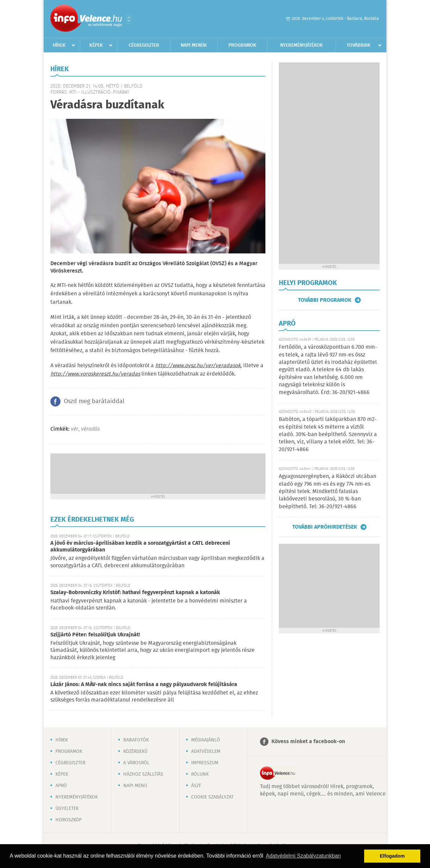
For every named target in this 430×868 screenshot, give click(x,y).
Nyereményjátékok (302, 45)
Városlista (129, 19)
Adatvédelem (206, 752)
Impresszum (205, 763)
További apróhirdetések (325, 527)
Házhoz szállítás (143, 774)
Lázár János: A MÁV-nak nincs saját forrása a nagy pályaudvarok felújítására (144, 685)
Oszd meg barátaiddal (94, 401)
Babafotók (136, 740)
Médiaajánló (206, 740)
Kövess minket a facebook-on (308, 742)
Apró (61, 786)
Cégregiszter (144, 45)
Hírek (59, 45)
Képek (96, 45)
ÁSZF (196, 786)
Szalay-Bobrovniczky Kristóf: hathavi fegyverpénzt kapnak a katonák (135, 593)
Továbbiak (359, 45)
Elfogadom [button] (392, 856)
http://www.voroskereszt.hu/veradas (95, 374)
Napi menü (135, 786)
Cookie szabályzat (212, 797)
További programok (325, 300)
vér (75, 429)
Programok (242, 45)
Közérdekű (135, 752)
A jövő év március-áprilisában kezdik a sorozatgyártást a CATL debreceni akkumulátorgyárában (140, 547)
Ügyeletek (67, 809)
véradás (90, 429)
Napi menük (194, 45)
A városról (136, 763)
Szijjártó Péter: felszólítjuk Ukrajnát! (95, 635)
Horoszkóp (69, 820)
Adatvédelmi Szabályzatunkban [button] (303, 856)
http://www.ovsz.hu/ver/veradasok (198, 366)
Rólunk (200, 774)
